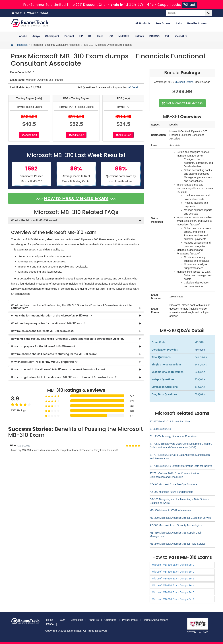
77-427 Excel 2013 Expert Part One (170, 421)
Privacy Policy (130, 620)
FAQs (62, 620)
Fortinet (69, 36)
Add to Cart (29, 135)
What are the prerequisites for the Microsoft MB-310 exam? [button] (48, 323)
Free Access (163, 23)
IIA (90, 36)
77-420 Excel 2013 (160, 429)
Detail (133, 87)
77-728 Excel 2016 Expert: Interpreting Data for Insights (181, 466)
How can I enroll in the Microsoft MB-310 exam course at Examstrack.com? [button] (58, 369)
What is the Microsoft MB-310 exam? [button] (34, 220)
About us (94, 620)
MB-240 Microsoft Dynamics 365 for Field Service (178, 544)
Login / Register (38, 13)
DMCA (50, 624)
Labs (179, 23)
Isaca (100, 36)
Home (17, 13)
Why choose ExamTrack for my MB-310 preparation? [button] (44, 362)
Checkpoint (52, 36)
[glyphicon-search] (208, 13)
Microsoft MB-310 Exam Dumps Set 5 (173, 592)
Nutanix (139, 36)
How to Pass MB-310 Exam (76, 198)
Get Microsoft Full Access (182, 103)
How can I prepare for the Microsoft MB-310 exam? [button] (43, 346)
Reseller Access (197, 23)
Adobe (23, 36)
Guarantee (110, 620)
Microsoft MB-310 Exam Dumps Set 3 (173, 579)
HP (81, 36)
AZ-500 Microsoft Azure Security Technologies (176, 525)
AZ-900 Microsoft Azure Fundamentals (171, 492)
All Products (143, 23)
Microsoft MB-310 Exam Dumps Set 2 (173, 572)
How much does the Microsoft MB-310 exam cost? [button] (43, 331)
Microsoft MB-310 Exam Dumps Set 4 (173, 585)
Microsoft (22, 45)
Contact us (77, 620)
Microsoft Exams (184, 82)
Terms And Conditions (156, 620)
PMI (167, 36)
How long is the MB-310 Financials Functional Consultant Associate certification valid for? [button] (68, 339)
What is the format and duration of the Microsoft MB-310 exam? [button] (51, 316)
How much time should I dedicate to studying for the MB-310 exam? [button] (54, 354)
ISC (111, 36)
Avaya (36, 36)
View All (181, 36)
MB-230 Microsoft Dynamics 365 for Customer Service (180, 518)
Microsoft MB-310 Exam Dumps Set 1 (173, 565)
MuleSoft (124, 36)
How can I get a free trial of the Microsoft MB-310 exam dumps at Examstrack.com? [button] (64, 377)
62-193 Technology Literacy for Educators (173, 436)
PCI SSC (154, 36)
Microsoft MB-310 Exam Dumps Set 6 (173, 599)
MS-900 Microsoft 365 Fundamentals (171, 510)
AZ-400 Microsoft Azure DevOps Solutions (174, 484)
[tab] (76, 220)
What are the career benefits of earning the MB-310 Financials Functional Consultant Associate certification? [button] (71, 307)
